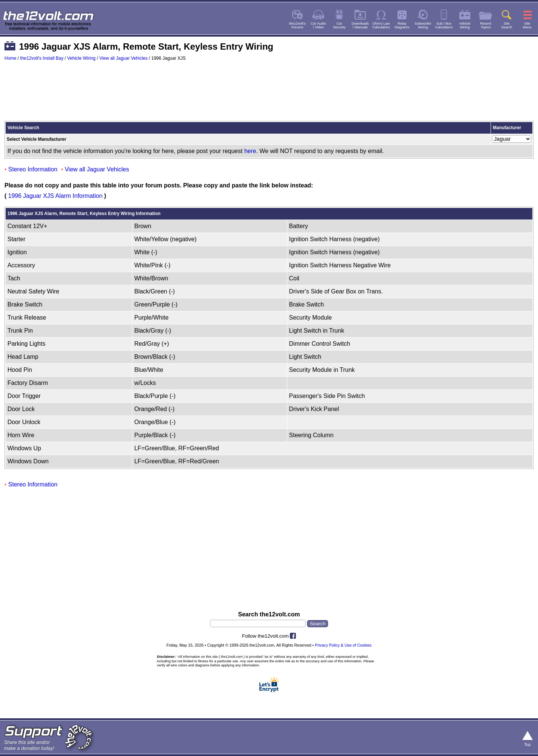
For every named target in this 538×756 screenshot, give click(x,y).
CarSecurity (339, 25)
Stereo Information (33, 169)
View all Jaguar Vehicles (123, 58)
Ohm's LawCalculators (381, 25)
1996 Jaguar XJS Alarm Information (55, 196)
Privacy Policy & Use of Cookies (343, 645)
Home (10, 58)
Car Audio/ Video (319, 25)
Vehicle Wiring (81, 58)
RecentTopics (486, 25)
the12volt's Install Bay (42, 58)
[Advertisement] (269, 94)
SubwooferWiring (423, 25)
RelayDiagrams (402, 25)
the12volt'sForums (297, 25)
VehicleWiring (465, 25)
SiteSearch (507, 25)
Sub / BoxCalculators (444, 25)
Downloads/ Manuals (360, 25)
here (250, 151)
